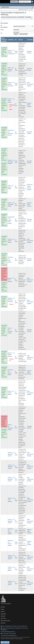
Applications (3, 614)
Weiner (10, 206)
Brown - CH (11, 391)
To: (1, 33)
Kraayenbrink (11, 54)
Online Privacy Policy (5, 621)
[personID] (23, 26)
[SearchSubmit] (32, 2)
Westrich (10, 163)
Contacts (3, 612)
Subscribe (3, 616)
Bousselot (10, 301)
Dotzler (10, 102)
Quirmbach (11, 133)
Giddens (10, 52)
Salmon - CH (11, 51)
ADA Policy (3, 618)
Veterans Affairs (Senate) (29, 105)
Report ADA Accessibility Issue (9, 635)
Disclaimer (3, 623)
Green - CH (11, 68)
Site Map (3, 607)
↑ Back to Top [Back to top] (5, 642)
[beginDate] (23, 30)
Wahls (9, 189)
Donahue (10, 69)
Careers (2, 609)
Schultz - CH (11, 239)
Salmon (10, 71)
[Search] (25, 2)
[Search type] (14, 2)
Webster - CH (11, 298)
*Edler (11, 109)
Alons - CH (11, 185)
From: (2, 30)
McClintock (11, 86)
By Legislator (4, 27)
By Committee (4, 23)
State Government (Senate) (30, 84)
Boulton (10, 84)
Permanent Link (23, 10)
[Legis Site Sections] (17, 7)
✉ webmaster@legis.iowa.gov (8, 632)
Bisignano (10, 300)
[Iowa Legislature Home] (17, 5)
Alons (9, 100)
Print (31, 10)
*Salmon (11, 304)
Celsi (9, 260)
